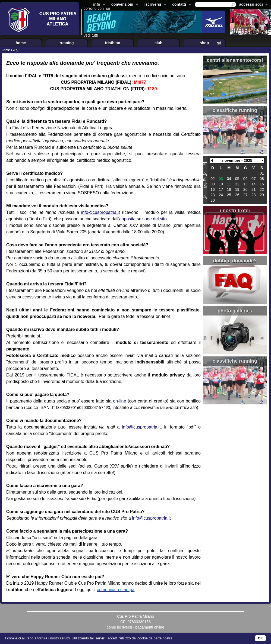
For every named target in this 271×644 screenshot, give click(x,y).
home (21, 43)
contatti (180, 5)
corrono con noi (97, 8)
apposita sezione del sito (143, 219)
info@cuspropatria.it (101, 212)
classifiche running (235, 110)
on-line (119, 401)
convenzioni (124, 5)
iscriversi (154, 5)
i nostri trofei (235, 211)
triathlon (113, 43)
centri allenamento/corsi (235, 60)
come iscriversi (119, 627)
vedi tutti (91, 35)
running (67, 43)
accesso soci (252, 5)
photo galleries (235, 311)
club (158, 43)
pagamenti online (150, 627)
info (98, 5)
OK (260, 638)
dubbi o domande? (235, 261)
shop (204, 43)
